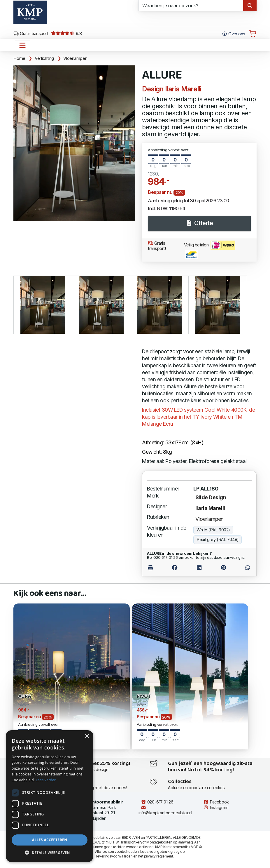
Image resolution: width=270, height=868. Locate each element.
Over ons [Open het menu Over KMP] (233, 34)
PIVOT (144, 696)
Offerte (199, 223)
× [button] (87, 736)
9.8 (66, 34)
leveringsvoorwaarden (114, 856)
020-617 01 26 (157, 802)
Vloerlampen (75, 58)
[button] (50, 853)
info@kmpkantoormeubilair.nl (165, 810)
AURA (24, 696)
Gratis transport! (157, 246)
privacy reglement (158, 856)
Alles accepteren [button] (50, 840)
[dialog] (50, 796)
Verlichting (44, 58)
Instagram (216, 808)
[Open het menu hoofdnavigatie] (22, 45)
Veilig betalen (210, 250)
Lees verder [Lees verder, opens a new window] (46, 780)
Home (19, 58)
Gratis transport (31, 34)
